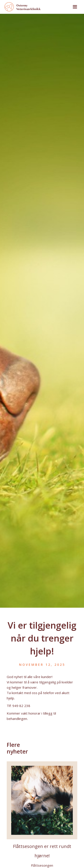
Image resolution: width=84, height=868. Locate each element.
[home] (34, 7)
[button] (75, 7)
